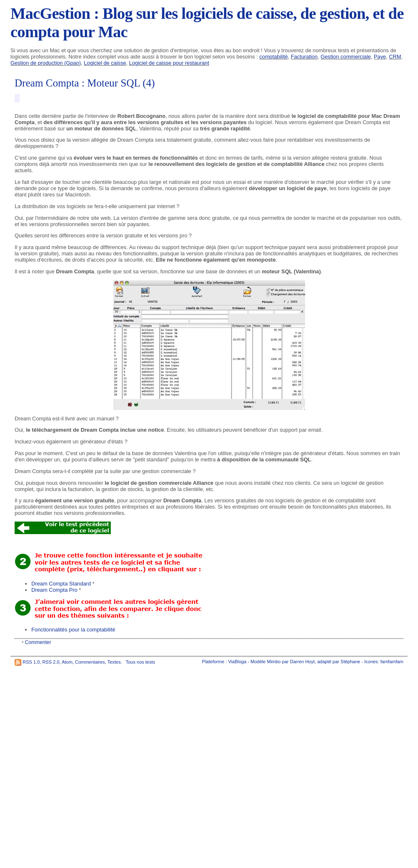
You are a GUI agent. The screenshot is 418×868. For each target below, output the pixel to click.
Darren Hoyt (302, 662)
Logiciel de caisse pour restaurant (169, 63)
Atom (67, 662)
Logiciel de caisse (105, 63)
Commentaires (90, 662)
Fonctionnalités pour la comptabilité (73, 630)
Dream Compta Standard (61, 584)
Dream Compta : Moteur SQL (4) (85, 83)
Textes (114, 662)
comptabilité (273, 57)
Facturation (304, 57)
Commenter (38, 642)
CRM (395, 57)
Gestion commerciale (346, 57)
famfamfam (392, 662)
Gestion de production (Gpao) (46, 63)
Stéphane (350, 662)
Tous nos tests (140, 662)
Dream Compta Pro (54, 590)
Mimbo (274, 662)
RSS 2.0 (51, 662)
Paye (380, 57)
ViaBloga (237, 662)
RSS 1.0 (31, 662)
